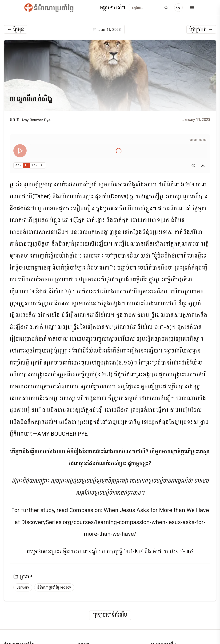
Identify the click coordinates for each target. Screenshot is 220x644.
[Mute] (193, 165)
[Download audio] (203, 165)
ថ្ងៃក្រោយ (201, 29)
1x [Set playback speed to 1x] (26, 165)
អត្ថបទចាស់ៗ (112, 8)
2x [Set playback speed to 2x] (42, 165)
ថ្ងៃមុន (15, 29)
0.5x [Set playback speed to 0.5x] (18, 165)
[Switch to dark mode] (178, 8)
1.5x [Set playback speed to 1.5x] (34, 165)
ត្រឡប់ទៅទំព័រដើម (110, 615)
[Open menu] (192, 8)
